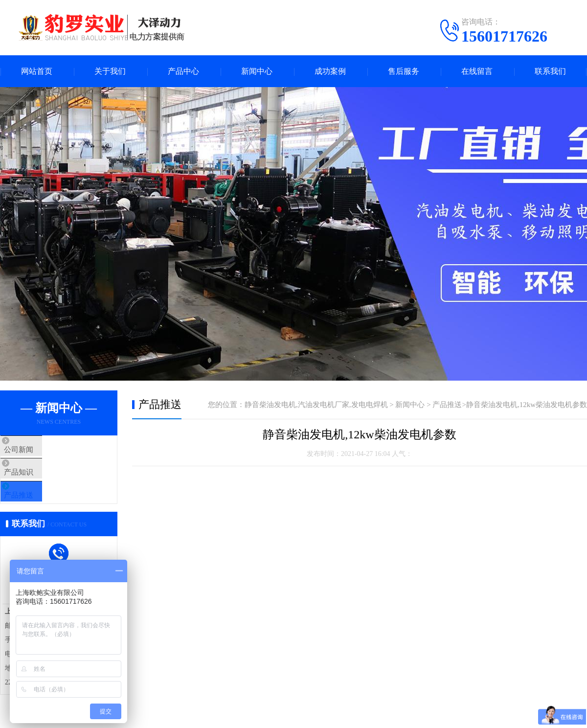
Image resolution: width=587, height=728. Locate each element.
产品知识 (38, 479)
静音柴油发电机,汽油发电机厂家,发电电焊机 (316, 405)
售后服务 (404, 71)
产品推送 (38, 508)
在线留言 (477, 71)
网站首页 (37, 71)
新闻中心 (257, 71)
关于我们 (110, 71)
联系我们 (550, 71)
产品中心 (183, 71)
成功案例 (330, 71)
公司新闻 (38, 450)
